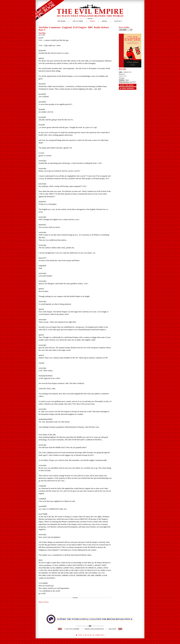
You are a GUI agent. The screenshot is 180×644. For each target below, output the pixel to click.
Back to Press (44, 602)
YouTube (42, 33)
